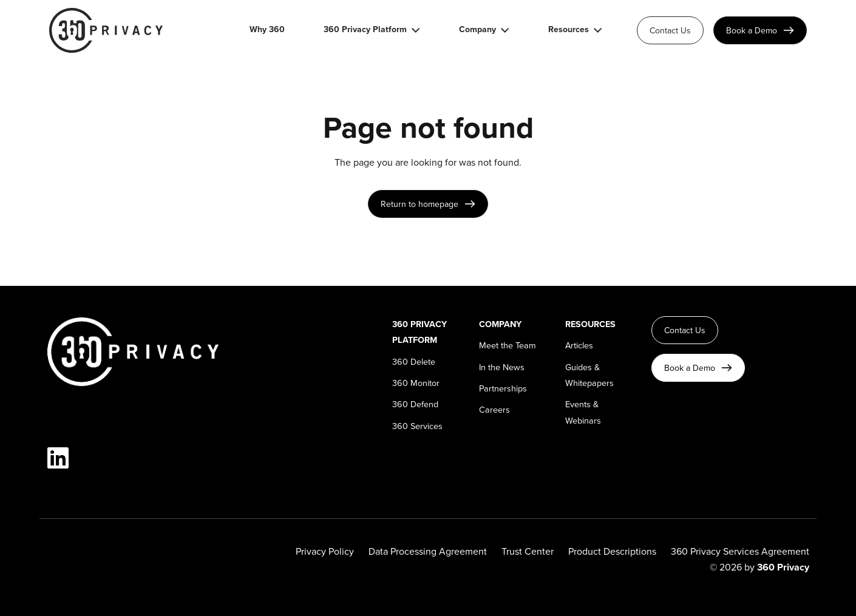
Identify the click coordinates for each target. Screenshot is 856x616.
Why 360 (267, 30)
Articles (579, 345)
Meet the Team (508, 345)
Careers (494, 409)
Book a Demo (752, 30)
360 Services (417, 426)
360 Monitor (416, 383)
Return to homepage (420, 204)
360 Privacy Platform (365, 30)
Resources (569, 30)
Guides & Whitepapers (589, 375)
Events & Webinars (583, 412)
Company (477, 30)
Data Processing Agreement (428, 551)
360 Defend (415, 404)
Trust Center (528, 551)
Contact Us (670, 30)
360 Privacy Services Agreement (740, 551)
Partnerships (503, 388)
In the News (502, 367)
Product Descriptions (612, 551)
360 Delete (414, 361)
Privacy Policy (325, 551)
